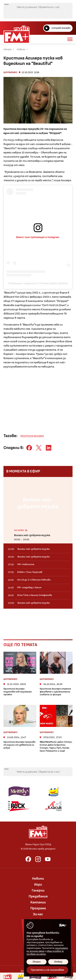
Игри (38, 885)
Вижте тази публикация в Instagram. (38, 237)
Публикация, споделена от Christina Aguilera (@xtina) (38, 283)
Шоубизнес (10, 72)
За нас (38, 914)
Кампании (38, 902)
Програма (38, 908)
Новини (21, 49)
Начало (8, 49)
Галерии (38, 890)
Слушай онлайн (57, 28)
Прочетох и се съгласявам (47, 970)
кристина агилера (32, 436)
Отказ (58, 962)
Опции (37, 962)
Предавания (38, 896)
